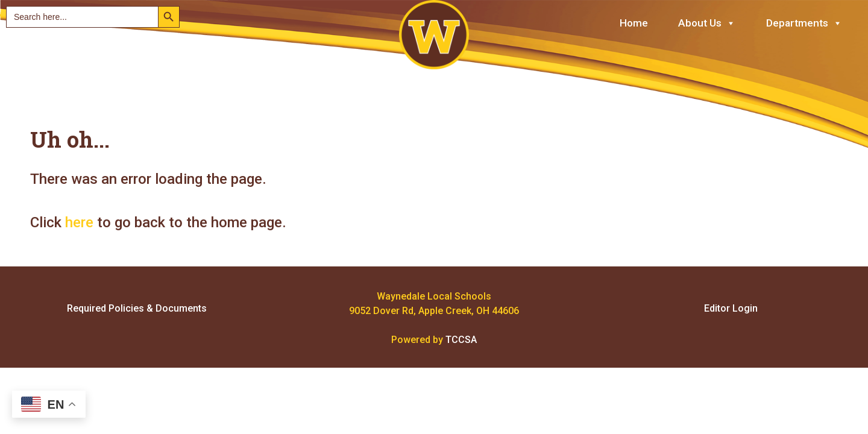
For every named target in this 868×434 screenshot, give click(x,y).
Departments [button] (804, 24)
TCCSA (461, 340)
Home (634, 23)
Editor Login (731, 308)
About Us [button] (707, 24)
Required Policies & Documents (137, 308)
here (79, 222)
